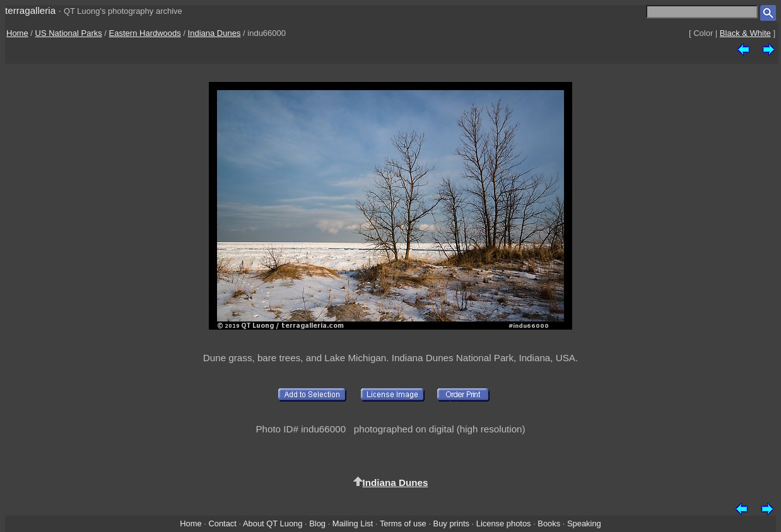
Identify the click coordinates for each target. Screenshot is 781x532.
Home (17, 33)
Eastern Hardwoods (145, 33)
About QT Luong (273, 523)
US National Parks (69, 33)
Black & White (745, 33)
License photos (504, 523)
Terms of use (403, 523)
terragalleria (30, 10)
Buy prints (451, 523)
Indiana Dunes (214, 33)
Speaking (584, 523)
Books (549, 523)
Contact (222, 523)
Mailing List (353, 523)
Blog (317, 523)
